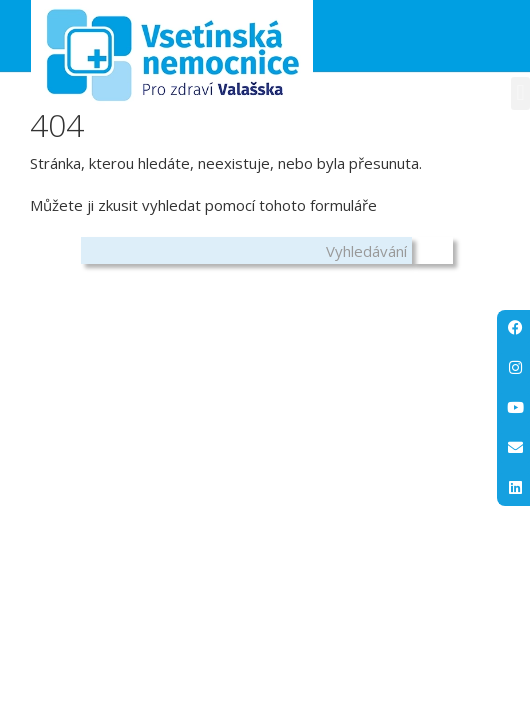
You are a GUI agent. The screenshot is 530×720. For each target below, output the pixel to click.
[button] (520, 93)
